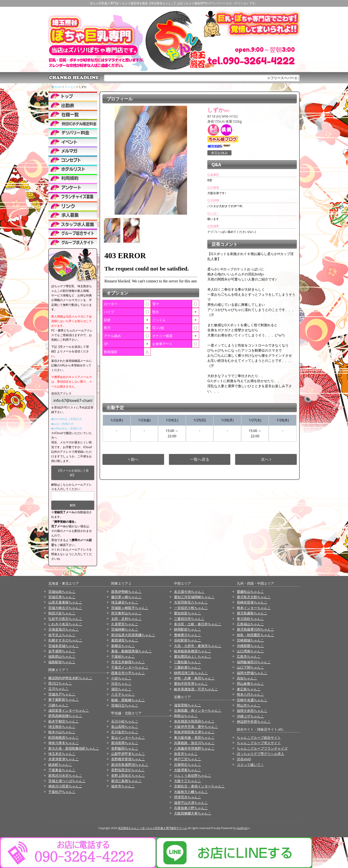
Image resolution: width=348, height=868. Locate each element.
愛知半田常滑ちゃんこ (191, 683)
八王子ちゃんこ (123, 694)
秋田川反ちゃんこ (62, 613)
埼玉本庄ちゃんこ (62, 754)
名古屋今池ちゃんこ (189, 592)
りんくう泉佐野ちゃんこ (193, 775)
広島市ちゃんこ (249, 656)
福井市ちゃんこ (123, 786)
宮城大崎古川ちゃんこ (65, 608)
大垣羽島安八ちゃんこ (191, 602)
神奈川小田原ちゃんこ (65, 786)
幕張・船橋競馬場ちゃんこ (131, 651)
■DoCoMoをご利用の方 (67, 419)
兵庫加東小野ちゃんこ (191, 808)
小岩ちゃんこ (121, 678)
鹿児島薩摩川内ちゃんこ (255, 629)
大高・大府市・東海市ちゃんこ (198, 646)
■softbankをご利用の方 (67, 428)
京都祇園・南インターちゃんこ (198, 710)
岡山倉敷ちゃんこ (250, 683)
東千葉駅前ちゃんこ (64, 699)
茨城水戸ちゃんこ (62, 694)
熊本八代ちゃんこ (250, 694)
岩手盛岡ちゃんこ (62, 651)
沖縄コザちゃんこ (250, 716)
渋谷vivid (244, 759)
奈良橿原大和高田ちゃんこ (194, 721)
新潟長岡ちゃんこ (125, 743)
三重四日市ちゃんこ (189, 619)
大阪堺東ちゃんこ (188, 770)
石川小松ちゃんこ (125, 721)
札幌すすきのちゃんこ (65, 640)
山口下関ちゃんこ (250, 667)
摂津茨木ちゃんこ (188, 797)
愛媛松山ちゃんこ (250, 592)
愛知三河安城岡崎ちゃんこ (194, 597)
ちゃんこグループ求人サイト (259, 743)
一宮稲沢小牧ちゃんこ (191, 608)
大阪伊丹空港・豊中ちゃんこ (196, 727)
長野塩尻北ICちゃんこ (128, 770)
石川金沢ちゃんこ (125, 732)
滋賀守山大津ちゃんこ (191, 803)
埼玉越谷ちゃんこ (125, 602)
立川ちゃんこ (58, 689)
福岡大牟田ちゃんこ (252, 711)
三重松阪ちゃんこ (188, 662)
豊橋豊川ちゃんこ (188, 635)
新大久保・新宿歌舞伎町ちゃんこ (74, 748)
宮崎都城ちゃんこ (250, 640)
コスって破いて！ (250, 765)
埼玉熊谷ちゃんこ (62, 727)
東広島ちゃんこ (249, 689)
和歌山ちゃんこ (186, 716)
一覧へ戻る (200, 459)
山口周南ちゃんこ (250, 651)
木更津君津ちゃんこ (64, 759)
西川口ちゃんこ (60, 683)
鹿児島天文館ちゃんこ (254, 597)
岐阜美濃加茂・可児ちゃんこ (196, 689)
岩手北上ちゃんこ (62, 635)
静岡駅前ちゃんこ (188, 629)
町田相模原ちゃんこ (64, 737)
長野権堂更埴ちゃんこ (128, 759)
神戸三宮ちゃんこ (188, 759)
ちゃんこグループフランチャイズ (262, 748)
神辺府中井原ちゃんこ (254, 721)
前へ (133, 459)
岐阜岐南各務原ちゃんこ (193, 651)
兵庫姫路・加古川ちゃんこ (194, 743)
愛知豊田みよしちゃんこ (193, 656)
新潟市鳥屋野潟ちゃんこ (130, 765)
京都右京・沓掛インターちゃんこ (199, 786)
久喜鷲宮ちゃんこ (125, 624)
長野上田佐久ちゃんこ (128, 775)
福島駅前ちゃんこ (62, 662)
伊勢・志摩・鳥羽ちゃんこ (194, 678)
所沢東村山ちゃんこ (126, 613)
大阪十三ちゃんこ (188, 781)
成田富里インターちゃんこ (69, 710)
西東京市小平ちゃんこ (128, 673)
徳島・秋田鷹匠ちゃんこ (255, 635)
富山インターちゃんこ (128, 737)
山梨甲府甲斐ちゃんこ (128, 754)
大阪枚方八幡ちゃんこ (191, 792)
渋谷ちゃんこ (121, 683)
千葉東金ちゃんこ (62, 770)
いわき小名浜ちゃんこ (65, 624)
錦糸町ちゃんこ (60, 765)
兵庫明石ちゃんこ (188, 765)
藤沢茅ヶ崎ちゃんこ (126, 597)
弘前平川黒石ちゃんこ (65, 619)
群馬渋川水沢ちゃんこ (65, 775)
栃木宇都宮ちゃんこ (64, 721)
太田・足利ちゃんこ (126, 619)
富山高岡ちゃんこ (125, 727)
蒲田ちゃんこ (121, 689)
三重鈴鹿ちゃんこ (188, 667)
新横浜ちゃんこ (123, 646)
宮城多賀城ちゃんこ (64, 646)
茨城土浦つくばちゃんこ (67, 781)
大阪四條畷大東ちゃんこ (193, 813)
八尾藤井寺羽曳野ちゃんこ (194, 748)
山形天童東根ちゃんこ (65, 602)
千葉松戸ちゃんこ (62, 792)
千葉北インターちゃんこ (130, 667)
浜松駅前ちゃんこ (188, 640)
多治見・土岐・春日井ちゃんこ (198, 624)
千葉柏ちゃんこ (123, 656)
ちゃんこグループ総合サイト (259, 737)
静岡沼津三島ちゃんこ (191, 673)
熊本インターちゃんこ (254, 608)
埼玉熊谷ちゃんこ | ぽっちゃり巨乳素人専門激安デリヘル (153, 828)
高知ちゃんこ (247, 678)
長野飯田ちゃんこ (125, 748)
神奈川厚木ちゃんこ (64, 743)
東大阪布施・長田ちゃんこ (194, 737)
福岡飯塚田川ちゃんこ (254, 662)
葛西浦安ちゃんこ (125, 640)
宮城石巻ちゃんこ (62, 597)
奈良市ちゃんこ (186, 754)
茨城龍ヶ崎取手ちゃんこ (130, 608)
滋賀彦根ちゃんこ (188, 705)
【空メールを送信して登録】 (73, 473)
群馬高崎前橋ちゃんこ (65, 716)
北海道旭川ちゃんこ (64, 629)
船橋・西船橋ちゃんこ (128, 700)
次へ (266, 459)
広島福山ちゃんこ (250, 624)
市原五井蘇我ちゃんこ (128, 662)
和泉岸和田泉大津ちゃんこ (194, 732)
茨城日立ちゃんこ (125, 705)
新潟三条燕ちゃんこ (126, 781)
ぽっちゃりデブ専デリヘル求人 (261, 754)
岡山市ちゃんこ (249, 705)
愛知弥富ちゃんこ (188, 613)
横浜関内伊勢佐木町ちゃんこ (70, 678)
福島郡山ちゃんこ (62, 656)
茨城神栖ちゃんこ (125, 629)
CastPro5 (242, 828)
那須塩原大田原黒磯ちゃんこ (133, 635)
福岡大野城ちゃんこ (252, 673)
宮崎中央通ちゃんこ (252, 700)
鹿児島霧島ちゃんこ (252, 613)
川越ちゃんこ (58, 705)
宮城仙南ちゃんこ (62, 592)
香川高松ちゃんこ (250, 619)
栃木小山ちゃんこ (62, 732)
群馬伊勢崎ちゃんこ (126, 592)
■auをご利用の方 (62, 424)
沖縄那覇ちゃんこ (250, 646)
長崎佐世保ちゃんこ (252, 602)
